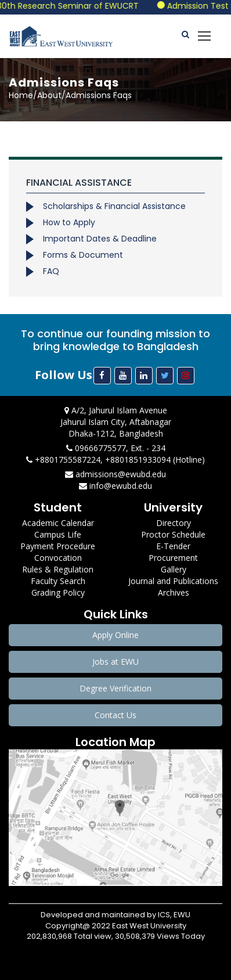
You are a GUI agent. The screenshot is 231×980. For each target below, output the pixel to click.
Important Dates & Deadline (100, 239)
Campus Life (58, 534)
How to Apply (69, 222)
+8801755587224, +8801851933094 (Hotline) (115, 460)
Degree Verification (115, 688)
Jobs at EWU (115, 662)
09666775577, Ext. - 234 (116, 448)
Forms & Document (83, 255)
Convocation (58, 558)
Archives (174, 592)
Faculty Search (58, 581)
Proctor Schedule (173, 534)
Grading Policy (58, 592)
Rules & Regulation (58, 569)
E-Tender (173, 546)
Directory (174, 523)
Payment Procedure (58, 546)
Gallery (174, 569)
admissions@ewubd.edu (115, 474)
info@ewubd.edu (115, 486)
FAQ (51, 271)
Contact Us (115, 715)
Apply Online (115, 635)
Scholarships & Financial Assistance (114, 206)
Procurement (173, 558)
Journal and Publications (173, 581)
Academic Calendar (58, 523)
